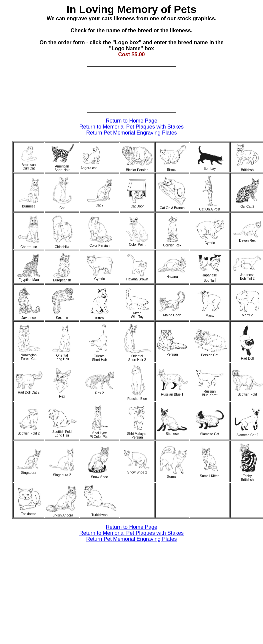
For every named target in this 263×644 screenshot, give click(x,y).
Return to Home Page (131, 121)
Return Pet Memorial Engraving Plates (131, 133)
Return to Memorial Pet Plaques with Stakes (131, 127)
